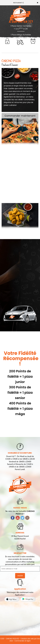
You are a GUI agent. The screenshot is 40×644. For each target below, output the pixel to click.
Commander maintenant (20, 116)
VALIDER (20, 576)
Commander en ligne (23, 641)
